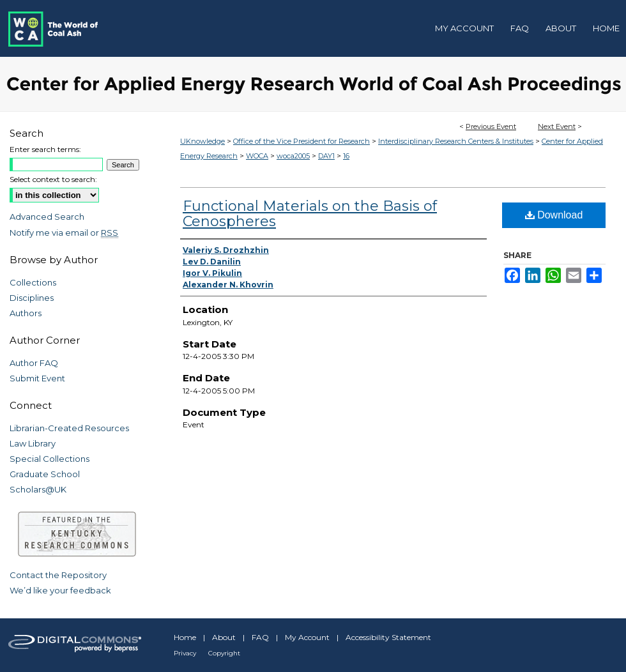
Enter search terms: (45, 149)
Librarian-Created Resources (69, 428)
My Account (307, 637)
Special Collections (50, 459)
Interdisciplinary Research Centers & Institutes (456, 141)
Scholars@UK (38, 489)
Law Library (33, 443)
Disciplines (32, 298)
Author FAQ (34, 363)
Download (554, 215)
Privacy (185, 653)
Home (185, 637)
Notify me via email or (64, 233)
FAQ (260, 637)
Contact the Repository (58, 575)
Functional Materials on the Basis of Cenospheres (310, 214)
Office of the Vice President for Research (302, 141)
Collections (33, 282)
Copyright (224, 653)
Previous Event (491, 126)
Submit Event (37, 378)
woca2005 (293, 156)
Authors (26, 313)
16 (346, 156)
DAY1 (326, 156)
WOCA (257, 156)
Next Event (557, 126)
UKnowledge (202, 141)
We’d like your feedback (60, 590)
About (224, 637)
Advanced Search (47, 217)
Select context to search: (53, 179)
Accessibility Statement (388, 637)
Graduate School (45, 474)
